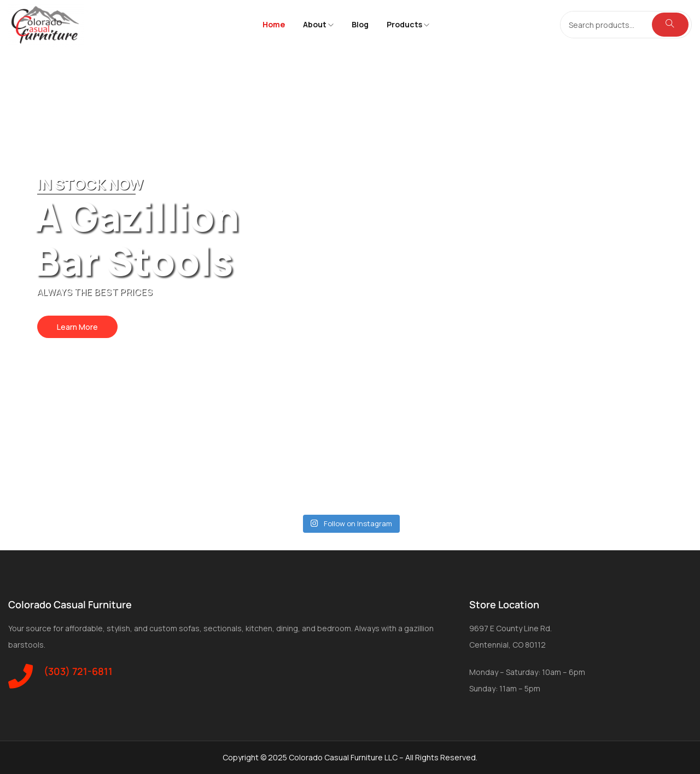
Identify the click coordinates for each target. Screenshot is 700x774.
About (318, 24)
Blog (360, 24)
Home (274, 24)
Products (408, 24)
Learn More (77, 327)
